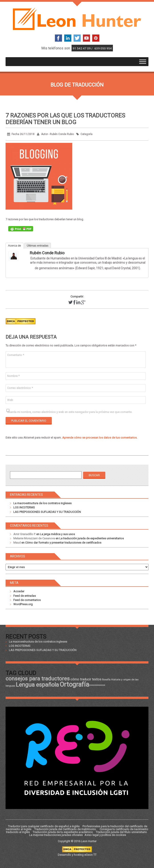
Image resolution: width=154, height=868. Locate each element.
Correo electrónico (20, 388)
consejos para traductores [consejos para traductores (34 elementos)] (38, 679)
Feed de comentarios (27, 600)
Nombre (13, 376)
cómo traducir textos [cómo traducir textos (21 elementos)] (86, 679)
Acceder (19, 591)
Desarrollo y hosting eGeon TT (77, 855)
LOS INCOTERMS (24, 507)
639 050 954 (103, 48)
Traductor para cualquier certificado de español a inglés (44, 826)
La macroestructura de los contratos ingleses (42, 503)
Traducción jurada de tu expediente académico (63, 832)
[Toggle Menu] (143, 62)
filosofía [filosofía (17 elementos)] (106, 680)
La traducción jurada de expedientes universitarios (92, 538)
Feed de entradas (25, 596)
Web (10, 400)
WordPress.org (23, 604)
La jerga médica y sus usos (57, 534)
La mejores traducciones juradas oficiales (56, 835)
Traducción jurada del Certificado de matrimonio (65, 829)
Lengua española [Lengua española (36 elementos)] (37, 685)
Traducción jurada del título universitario (121, 832)
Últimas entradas (38, 246)
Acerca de (15, 246)
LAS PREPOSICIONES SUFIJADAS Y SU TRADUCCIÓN (47, 512)
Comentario (16, 355)
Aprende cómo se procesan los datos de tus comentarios (99, 438)
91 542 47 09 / (83, 48)
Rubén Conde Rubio (47, 253)
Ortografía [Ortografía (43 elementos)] (74, 684)
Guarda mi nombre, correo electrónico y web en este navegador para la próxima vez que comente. (70, 412)
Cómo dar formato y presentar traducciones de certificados (63, 543)
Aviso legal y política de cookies (105, 835)
